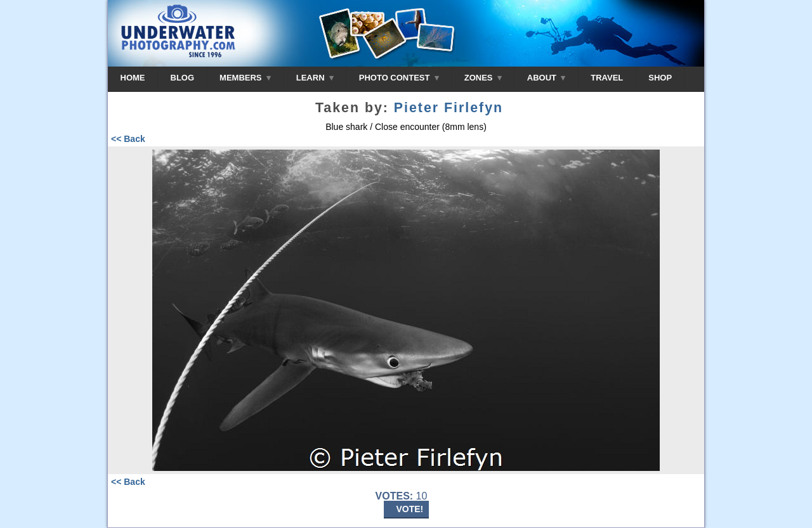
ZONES (483, 78)
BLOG (183, 78)
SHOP (660, 78)
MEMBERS (245, 78)
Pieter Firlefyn (449, 108)
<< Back (128, 139)
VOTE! (410, 509)
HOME (133, 78)
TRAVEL (607, 78)
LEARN (315, 78)
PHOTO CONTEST (399, 78)
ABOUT (546, 78)
